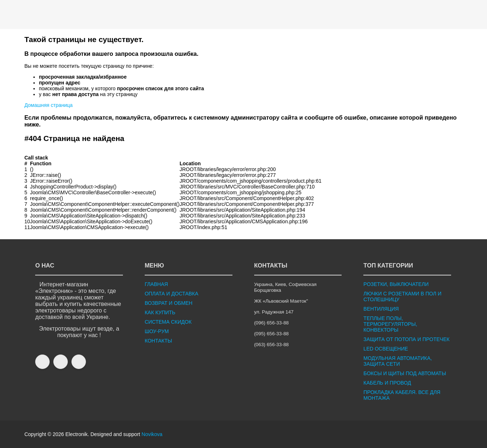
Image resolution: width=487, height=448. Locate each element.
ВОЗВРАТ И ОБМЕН (169, 303)
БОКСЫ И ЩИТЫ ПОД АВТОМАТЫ (405, 373)
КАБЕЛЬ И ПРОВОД (387, 383)
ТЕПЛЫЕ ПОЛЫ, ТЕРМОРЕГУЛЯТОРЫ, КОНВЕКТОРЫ (390, 324)
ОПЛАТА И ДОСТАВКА (172, 294)
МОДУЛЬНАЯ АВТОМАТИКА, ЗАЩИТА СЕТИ (398, 361)
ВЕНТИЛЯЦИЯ (381, 309)
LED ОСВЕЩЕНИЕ (386, 349)
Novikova (152, 434)
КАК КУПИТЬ (160, 312)
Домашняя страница (48, 105)
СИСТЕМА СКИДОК (168, 322)
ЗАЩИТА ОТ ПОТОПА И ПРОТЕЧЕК (406, 339)
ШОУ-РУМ (157, 331)
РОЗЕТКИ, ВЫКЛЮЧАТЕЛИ (396, 284)
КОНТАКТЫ (158, 341)
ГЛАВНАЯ (156, 284)
